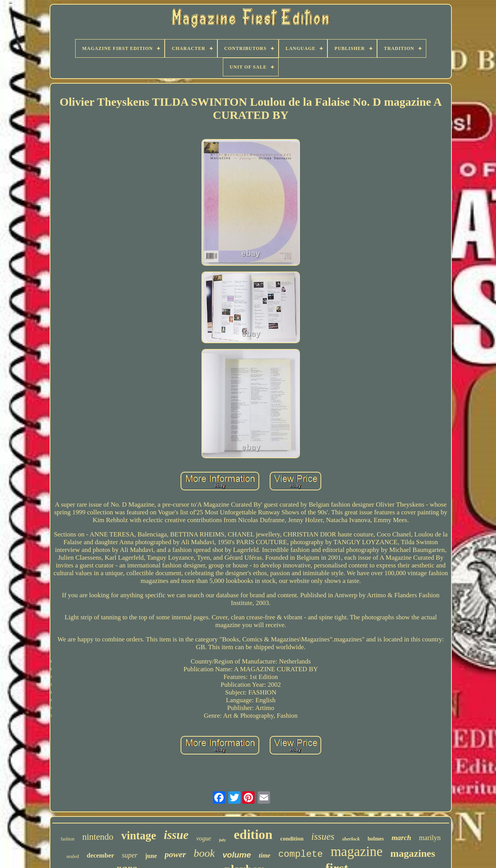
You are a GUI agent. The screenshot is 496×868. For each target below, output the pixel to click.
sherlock (351, 839)
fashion (68, 839)
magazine (356, 852)
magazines (413, 853)
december (101, 855)
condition (292, 839)
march (402, 838)
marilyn (430, 838)
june (151, 856)
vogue (204, 838)
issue (176, 835)
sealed (72, 856)
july (222, 840)
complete (301, 854)
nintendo (98, 837)
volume (237, 855)
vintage (139, 835)
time (265, 855)
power (175, 854)
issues (323, 836)
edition (253, 834)
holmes (376, 839)
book (204, 853)
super (130, 855)
